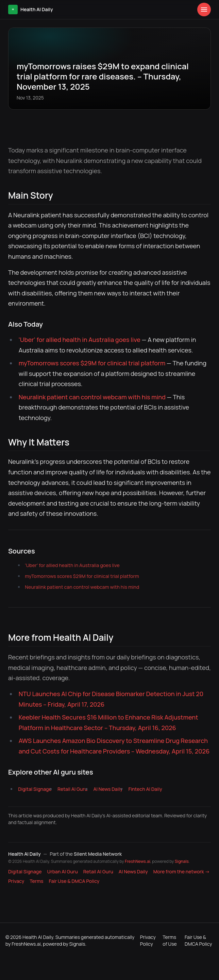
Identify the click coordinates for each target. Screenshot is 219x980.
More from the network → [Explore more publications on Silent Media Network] (182, 872)
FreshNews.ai (138, 861)
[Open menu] (204, 10)
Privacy (16, 881)
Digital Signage (35, 789)
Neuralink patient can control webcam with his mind (92, 397)
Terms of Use (170, 940)
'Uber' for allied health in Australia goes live (80, 340)
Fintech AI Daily (145, 789)
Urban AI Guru (63, 872)
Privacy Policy (148, 940)
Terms (36, 881)
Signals (182, 861)
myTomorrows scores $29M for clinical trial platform (92, 363)
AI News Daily (108, 789)
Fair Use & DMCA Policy (74, 881)
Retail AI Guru (72, 789)
